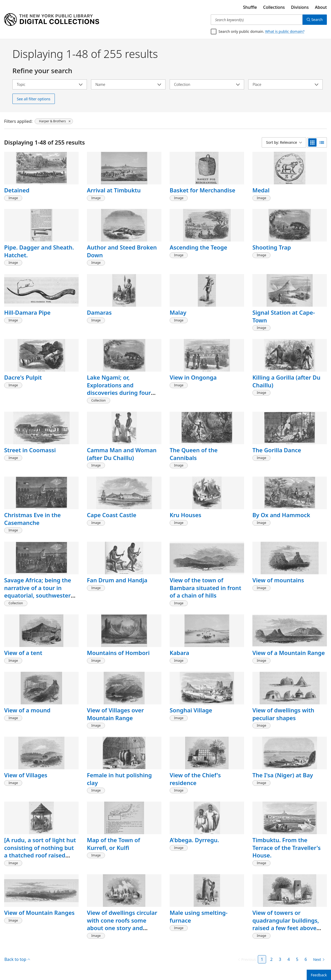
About (321, 7)
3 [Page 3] (280, 959)
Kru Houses (185, 515)
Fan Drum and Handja (117, 580)
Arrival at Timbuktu (114, 190)
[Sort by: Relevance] (284, 142)
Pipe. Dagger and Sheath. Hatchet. (39, 251)
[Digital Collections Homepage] (52, 20)
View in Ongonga (193, 377)
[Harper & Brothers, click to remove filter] (54, 121)
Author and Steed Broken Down (122, 251)
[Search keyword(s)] (257, 20)
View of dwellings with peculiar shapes (283, 714)
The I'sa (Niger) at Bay (283, 775)
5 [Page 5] (297, 959)
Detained (17, 190)
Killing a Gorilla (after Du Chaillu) (286, 381)
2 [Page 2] (271, 959)
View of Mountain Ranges (39, 913)
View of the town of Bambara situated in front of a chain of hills (205, 588)
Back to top (17, 959)
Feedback (319, 975)
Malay (178, 312)
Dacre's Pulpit (23, 377)
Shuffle (250, 7)
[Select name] (128, 84)
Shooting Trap (272, 247)
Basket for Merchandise (202, 190)
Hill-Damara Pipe (27, 312)
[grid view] (312, 142)
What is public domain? (285, 31)
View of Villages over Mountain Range (115, 714)
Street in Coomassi (30, 450)
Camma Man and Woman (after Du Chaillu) (122, 454)
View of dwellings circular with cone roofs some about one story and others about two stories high (122, 928)
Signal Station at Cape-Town (284, 316)
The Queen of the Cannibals (194, 454)
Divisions (300, 7)
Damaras (99, 312)
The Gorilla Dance (277, 450)
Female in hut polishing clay (119, 779)
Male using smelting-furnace (199, 916)
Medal (261, 190)
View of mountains (278, 580)
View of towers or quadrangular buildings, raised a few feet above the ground (286, 924)
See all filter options (34, 99)
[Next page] (318, 960)
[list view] (322, 142)
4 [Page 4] (288, 959)
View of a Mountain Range (289, 653)
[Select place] (285, 84)
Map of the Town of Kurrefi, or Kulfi (114, 844)
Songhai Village (191, 710)
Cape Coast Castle (112, 515)
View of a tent (23, 653)
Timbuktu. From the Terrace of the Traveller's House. (287, 847)
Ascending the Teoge (198, 247)
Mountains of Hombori (118, 653)
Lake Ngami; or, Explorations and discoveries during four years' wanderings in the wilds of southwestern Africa (121, 396)
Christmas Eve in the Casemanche (32, 519)
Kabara (179, 653)
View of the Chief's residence (195, 779)
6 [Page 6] (306, 959)
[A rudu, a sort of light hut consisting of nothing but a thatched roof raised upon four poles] (40, 851)
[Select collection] (207, 84)
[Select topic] (50, 84)
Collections (274, 7)
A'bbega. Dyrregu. (194, 840)
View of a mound (27, 710)
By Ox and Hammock (281, 515)
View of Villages (26, 775)
